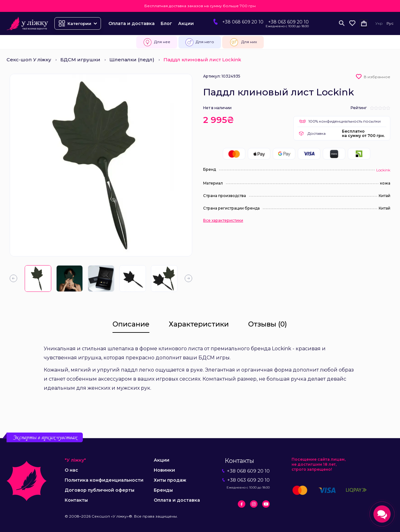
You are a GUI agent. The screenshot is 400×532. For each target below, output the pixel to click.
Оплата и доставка (132, 23)
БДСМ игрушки (80, 60)
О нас (71, 470)
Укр (379, 23)
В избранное (377, 77)
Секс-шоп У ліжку (29, 60)
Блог (166, 23)
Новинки (164, 470)
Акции (186, 23)
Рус (390, 23)
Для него (200, 42)
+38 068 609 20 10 (243, 22)
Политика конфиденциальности (104, 480)
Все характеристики (223, 220)
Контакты (76, 500)
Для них (243, 42)
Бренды (163, 490)
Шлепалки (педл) (132, 60)
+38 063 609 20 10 (288, 22)
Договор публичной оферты (100, 490)
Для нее (157, 42)
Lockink (383, 170)
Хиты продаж (170, 480)
